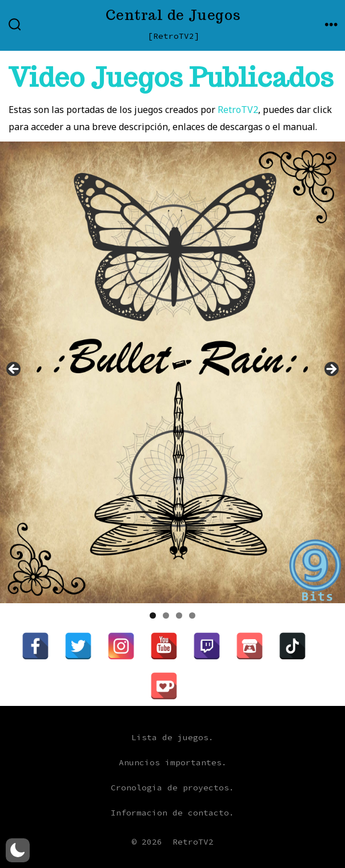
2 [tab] (166, 615)
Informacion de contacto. (172, 813)
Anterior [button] (14, 370)
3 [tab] (179, 615)
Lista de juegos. (172, 737)
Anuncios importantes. (173, 762)
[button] (18, 850)
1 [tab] (153, 615)
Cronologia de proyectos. (172, 788)
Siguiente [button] (331, 370)
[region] (172, 372)
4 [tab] (192, 615)
